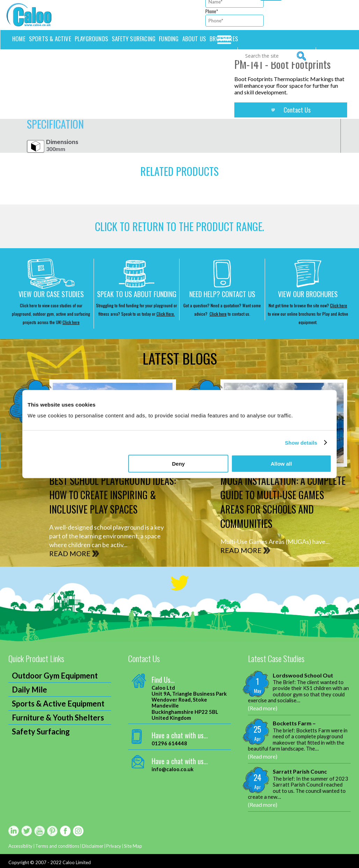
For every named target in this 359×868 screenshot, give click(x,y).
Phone (212, 11)
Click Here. (166, 314)
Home (19, 39)
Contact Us (297, 110)
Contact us (27, 56)
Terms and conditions (57, 846)
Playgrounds (91, 39)
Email (6, 465)
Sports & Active (50, 39)
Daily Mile (30, 690)
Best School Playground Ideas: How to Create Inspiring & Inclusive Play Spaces (113, 495)
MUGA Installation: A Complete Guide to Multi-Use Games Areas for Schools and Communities (283, 502)
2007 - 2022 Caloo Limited (63, 862)
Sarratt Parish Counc (300, 771)
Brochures (224, 39)
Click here (71, 322)
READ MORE (70, 553)
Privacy (114, 846)
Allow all (281, 464)
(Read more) (263, 708)
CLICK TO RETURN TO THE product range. (179, 226)
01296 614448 (169, 743)
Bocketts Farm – (294, 723)
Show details (301, 442)
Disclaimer (93, 846)
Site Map (133, 846)
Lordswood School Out (303, 675)
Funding (169, 39)
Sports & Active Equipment (58, 704)
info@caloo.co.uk (173, 769)
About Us (194, 39)
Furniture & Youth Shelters (58, 718)
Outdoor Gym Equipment (55, 676)
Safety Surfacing (134, 39)
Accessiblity (20, 846)
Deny (179, 464)
